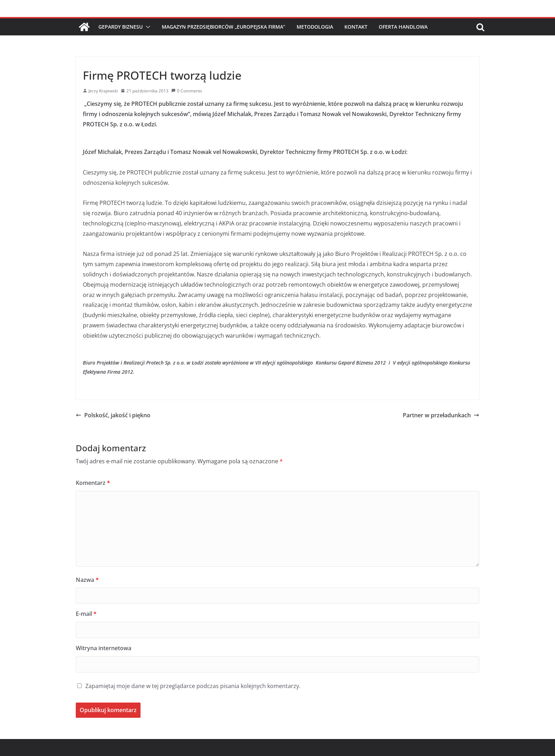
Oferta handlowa (403, 27)
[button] (147, 27)
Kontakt (356, 27)
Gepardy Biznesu (121, 27)
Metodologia (315, 27)
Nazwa (87, 580)
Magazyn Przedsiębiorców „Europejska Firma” (224, 27)
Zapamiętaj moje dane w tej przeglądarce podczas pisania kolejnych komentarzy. (193, 686)
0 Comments (187, 91)
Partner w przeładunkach (441, 415)
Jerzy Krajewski (103, 91)
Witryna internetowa (104, 648)
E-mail (86, 614)
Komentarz (93, 483)
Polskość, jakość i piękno (113, 415)
